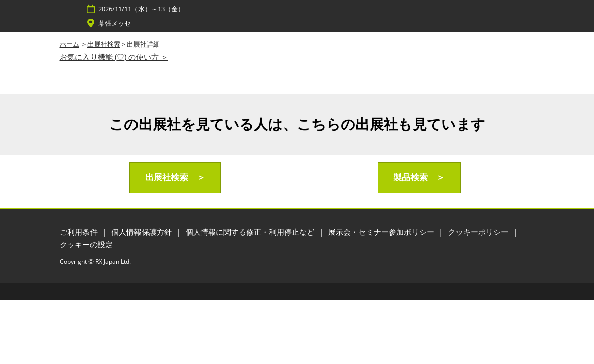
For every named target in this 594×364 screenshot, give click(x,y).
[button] (175, 178)
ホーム (70, 44)
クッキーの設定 (86, 244)
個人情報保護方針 (143, 232)
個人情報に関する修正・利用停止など (251, 232)
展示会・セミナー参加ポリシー (382, 232)
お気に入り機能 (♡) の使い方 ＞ (114, 57)
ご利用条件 (80, 232)
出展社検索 (104, 44)
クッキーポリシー (479, 232)
